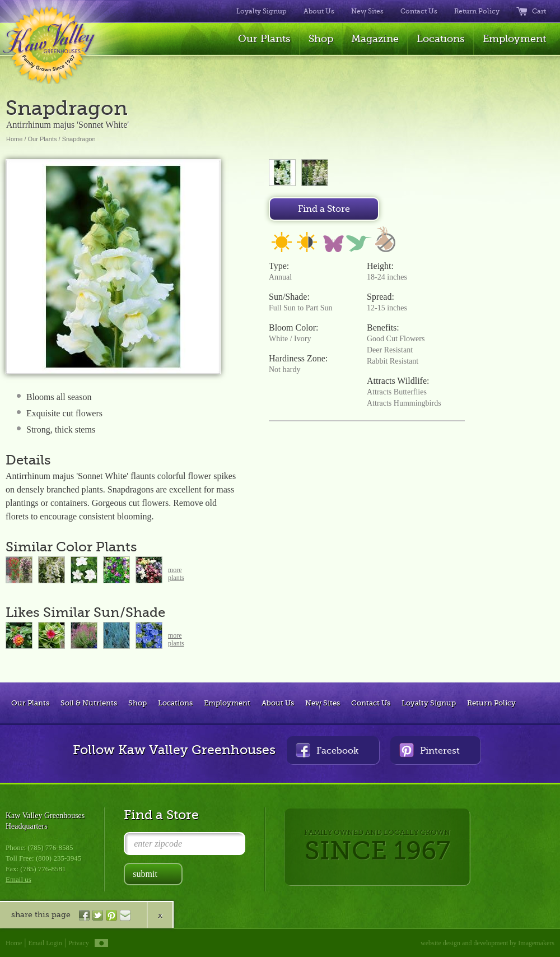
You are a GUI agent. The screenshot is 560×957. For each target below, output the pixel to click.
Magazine (375, 39)
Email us (18, 879)
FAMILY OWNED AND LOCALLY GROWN (377, 847)
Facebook (327, 750)
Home (14, 139)
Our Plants (264, 39)
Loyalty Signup (262, 11)
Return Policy (477, 11)
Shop (321, 39)
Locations (441, 39)
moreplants (176, 574)
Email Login (45, 943)
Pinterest (430, 750)
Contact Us (419, 11)
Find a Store (324, 209)
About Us (319, 11)
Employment (514, 39)
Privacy (79, 943)
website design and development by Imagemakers (487, 943)
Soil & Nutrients (89, 703)
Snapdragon (79, 139)
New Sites (367, 11)
